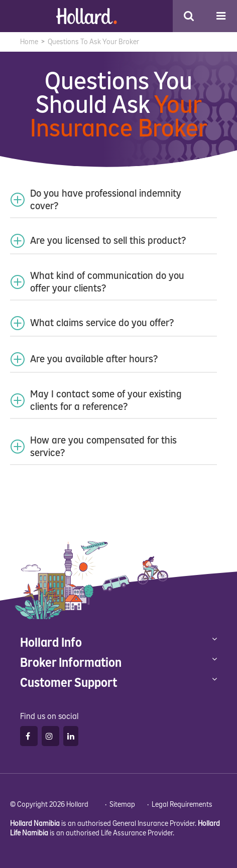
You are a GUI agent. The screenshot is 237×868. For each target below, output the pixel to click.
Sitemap (122, 805)
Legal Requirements (182, 805)
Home (29, 42)
